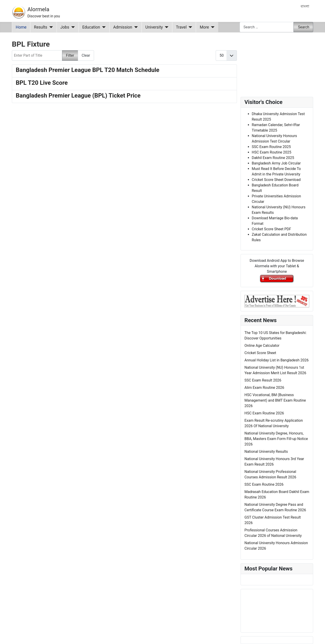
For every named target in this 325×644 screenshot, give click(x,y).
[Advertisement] (124, 167)
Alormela (38, 9)
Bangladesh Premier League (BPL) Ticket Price (78, 95)
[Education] (103, 27)
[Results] (50, 27)
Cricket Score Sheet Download (276, 180)
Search (304, 27)
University (154, 27)
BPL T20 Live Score (42, 83)
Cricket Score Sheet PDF (271, 229)
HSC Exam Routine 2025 (271, 152)
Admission (123, 27)
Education (91, 27)
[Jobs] (72, 27)
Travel (181, 27)
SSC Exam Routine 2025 (271, 147)
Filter (70, 55)
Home (21, 27)
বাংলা (305, 6)
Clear (86, 55)
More (204, 27)
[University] (166, 27)
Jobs (65, 27)
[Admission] (135, 27)
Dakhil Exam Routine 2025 (273, 158)
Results (41, 27)
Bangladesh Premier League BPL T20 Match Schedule (88, 70)
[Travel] (190, 27)
